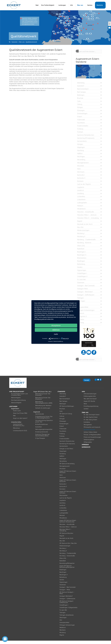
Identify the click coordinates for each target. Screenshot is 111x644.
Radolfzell (63, 564)
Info (83, 395)
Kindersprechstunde (42, 435)
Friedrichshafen (64, 442)
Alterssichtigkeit (16, 406)
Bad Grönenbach (65, 402)
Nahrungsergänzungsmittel (44, 433)
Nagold (62, 539)
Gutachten (39, 430)
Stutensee (63, 588)
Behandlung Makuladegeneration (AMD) (44, 406)
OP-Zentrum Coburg (66, 417)
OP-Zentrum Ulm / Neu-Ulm (68, 547)
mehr (56, 334)
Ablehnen (56, 330)
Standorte (61, 395)
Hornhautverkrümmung (18, 404)
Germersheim (64, 450)
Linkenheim (63, 514)
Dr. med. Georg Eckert (90, 423)
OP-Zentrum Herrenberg (67, 467)
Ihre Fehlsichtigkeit (17, 395)
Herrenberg (63, 465)
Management (88, 428)
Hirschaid (62, 472)
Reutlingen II (64, 578)
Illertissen (63, 481)
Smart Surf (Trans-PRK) (20, 417)
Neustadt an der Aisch (66, 542)
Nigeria (62, 638)
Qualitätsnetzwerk (89, 433)
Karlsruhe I (63, 487)
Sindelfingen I (64, 608)
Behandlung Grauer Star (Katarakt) (43, 398)
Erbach (62, 430)
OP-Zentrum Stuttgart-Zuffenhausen (67, 605)
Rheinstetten (64, 499)
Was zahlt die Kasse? (90, 402)
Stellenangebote (89, 443)
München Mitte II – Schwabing (65, 533)
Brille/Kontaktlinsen (42, 428)
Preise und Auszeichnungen (92, 440)
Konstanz (62, 492)
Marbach (62, 519)
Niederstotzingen (65, 549)
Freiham (62, 440)
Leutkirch (62, 509)
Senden (62, 583)
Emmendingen (64, 427)
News (85, 407)
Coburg (62, 420)
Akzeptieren (56, 326)
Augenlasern (15, 412)
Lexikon (86, 412)
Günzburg (63, 457)
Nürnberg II (63, 554)
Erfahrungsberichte (90, 400)
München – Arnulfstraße (67, 528)
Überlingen (63, 621)
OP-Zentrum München (66, 537)
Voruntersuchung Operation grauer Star (44, 424)
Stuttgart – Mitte (65, 593)
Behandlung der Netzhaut (43, 409)
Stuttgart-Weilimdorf (66, 599)
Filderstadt (63, 432)
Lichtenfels (63, 511)
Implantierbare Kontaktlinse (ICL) (19, 428)
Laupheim (63, 504)
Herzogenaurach (65, 470)
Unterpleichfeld (64, 626)
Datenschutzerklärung (58, 341)
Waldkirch (63, 631)
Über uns (22, 45)
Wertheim (62, 633)
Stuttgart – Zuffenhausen (67, 602)
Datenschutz (86, 450)
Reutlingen (63, 576)
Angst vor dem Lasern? (20, 422)
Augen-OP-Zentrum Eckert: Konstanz (68, 496)
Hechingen (63, 462)
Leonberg (62, 506)
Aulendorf (63, 400)
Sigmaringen (63, 586)
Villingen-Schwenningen (67, 628)
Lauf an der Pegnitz (66, 501)
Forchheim (63, 435)
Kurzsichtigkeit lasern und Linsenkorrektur (19, 398)
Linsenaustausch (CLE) (20, 434)
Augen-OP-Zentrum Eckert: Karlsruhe (68, 484)
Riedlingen (63, 573)
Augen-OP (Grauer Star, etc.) (42, 395)
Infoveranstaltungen (90, 397)
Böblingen (63, 407)
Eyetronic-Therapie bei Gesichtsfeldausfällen (42, 438)
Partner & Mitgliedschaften (92, 438)
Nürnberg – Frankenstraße (68, 557)
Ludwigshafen (64, 516)
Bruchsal (62, 412)
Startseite (14, 45)
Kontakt (87, 383)
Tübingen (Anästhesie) (66, 618)
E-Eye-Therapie (40, 442)
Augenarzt (37, 415)
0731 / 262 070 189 (90, 2)
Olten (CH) (63, 562)
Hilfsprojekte (88, 445)
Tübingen (62, 616)
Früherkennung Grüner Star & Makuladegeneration (44, 421)
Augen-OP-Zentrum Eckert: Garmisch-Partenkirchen (68, 524)
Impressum (85, 448)
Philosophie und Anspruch (92, 431)
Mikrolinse (16, 431)
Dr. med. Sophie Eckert (91, 421)
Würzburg (63, 636)
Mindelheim (63, 521)
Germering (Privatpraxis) (67, 447)
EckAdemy (87, 426)
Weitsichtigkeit (16, 401)
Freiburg (62, 437)
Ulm (61, 623)
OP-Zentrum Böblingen (67, 410)
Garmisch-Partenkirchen (67, 445)
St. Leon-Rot (63, 613)
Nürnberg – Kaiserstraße (67, 559)
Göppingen (63, 455)
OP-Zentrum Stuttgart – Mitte (67, 596)
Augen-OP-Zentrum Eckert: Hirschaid (68, 475)
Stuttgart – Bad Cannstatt (68, 591)
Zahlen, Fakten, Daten (90, 435)
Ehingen (62, 422)
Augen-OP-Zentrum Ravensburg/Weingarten (67, 570)
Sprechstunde (40, 417)
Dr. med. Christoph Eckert (92, 418)
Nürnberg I (63, 552)
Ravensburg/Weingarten (67, 567)
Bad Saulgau (63, 405)
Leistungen (13, 410)
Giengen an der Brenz (66, 452)
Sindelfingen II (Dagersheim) (68, 611)
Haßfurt (62, 460)
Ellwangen (63, 425)
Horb (61, 478)
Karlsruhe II (63, 490)
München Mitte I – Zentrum (68, 530)
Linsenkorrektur (16, 425)
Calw (61, 415)
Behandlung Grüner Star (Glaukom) (43, 402)
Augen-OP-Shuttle (89, 405)
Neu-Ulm (62, 544)
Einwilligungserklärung (91, 410)
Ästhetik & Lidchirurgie (43, 411)
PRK (14, 419)
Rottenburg (63, 581)
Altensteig (63, 397)
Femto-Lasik (17, 414)
